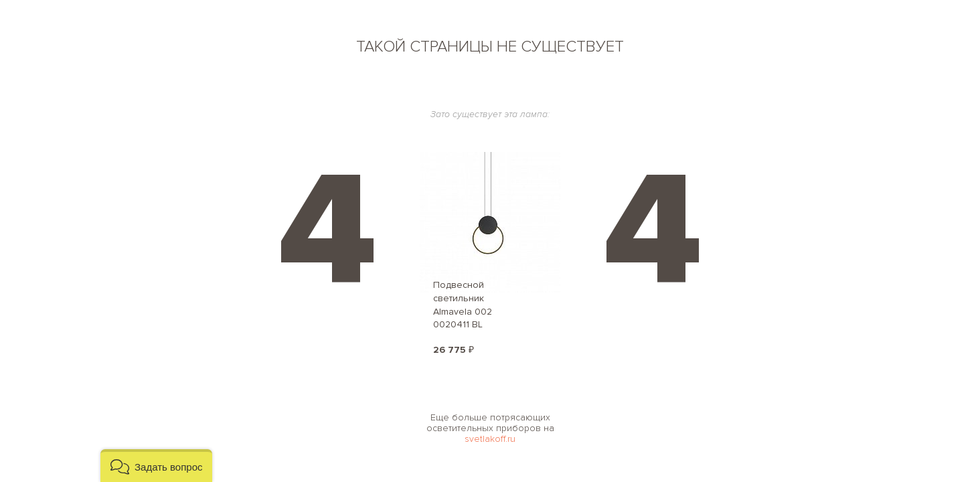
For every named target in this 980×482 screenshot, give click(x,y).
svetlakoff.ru (490, 439)
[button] (156, 466)
